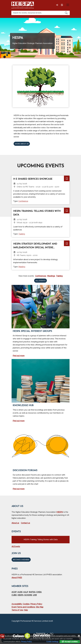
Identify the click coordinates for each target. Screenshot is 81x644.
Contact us (25, 523)
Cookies (26, 604)
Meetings (51, 276)
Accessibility (17, 604)
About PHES (17, 578)
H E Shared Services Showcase (33, 179)
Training (22, 234)
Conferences (41, 276)
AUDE (20, 592)
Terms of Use (17, 610)
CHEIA (39, 592)
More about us (22, 144)
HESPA (60, 512)
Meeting (22, 267)
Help (26, 610)
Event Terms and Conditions (23, 607)
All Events (16, 547)
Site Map (40, 607)
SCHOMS (28, 595)
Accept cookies (70, 642)
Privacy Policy (36, 604)
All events (40, 281)
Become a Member (21, 560)
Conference (23, 201)
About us (15, 523)
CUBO (14, 595)
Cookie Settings (52, 642)
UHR (35, 595)
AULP (26, 592)
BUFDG (32, 592)
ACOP (14, 592)
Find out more (19, 356)
